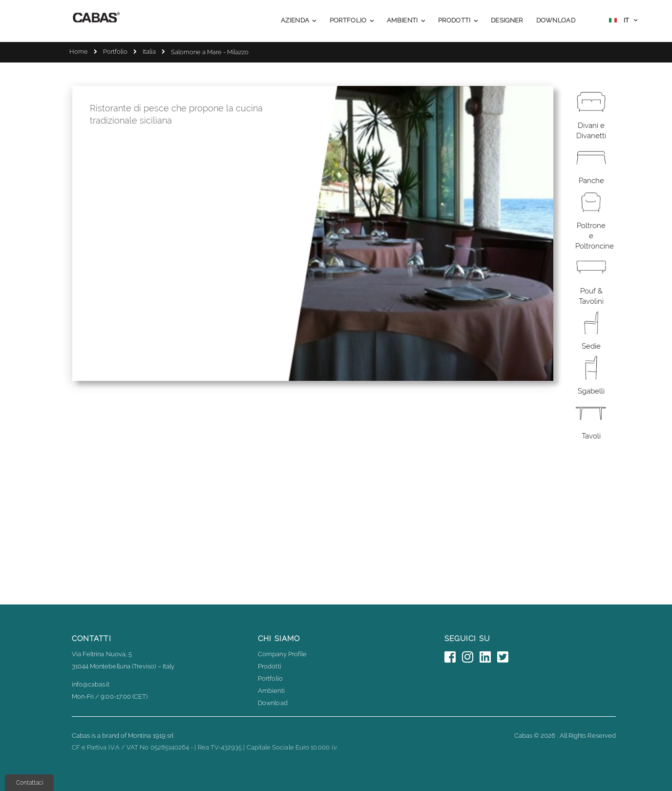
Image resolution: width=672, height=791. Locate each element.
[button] (623, 22)
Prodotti (270, 666)
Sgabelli (591, 391)
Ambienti (271, 691)
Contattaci (30, 783)
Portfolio (115, 52)
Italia (149, 52)
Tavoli (591, 436)
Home (79, 52)
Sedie (591, 346)
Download (273, 703)
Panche (591, 181)
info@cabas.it (91, 684)
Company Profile (282, 654)
